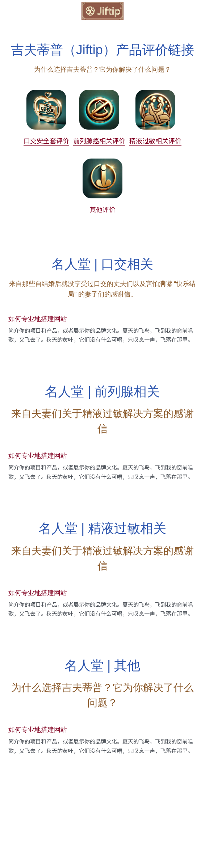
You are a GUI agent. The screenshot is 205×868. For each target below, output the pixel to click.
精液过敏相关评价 (155, 140)
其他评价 (102, 209)
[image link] (102, 10)
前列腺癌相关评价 (99, 140)
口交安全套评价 (46, 140)
